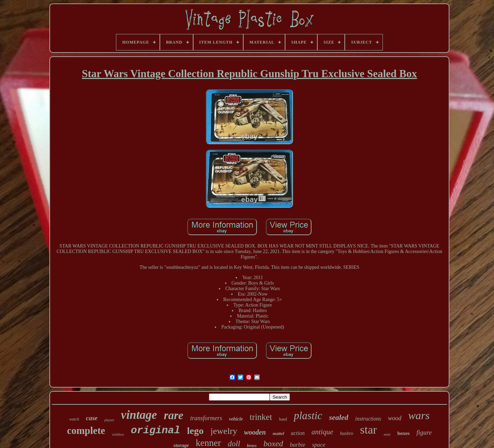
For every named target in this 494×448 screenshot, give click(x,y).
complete (86, 430)
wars (419, 415)
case (92, 418)
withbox (118, 434)
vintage (139, 415)
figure (424, 432)
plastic (308, 416)
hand (283, 419)
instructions (368, 419)
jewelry (224, 431)
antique (322, 432)
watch (74, 419)
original (155, 430)
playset (109, 420)
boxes (403, 433)
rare (174, 415)
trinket (261, 417)
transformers (206, 418)
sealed (339, 417)
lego (195, 431)
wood (395, 418)
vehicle (236, 419)
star (368, 430)
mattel (278, 433)
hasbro (346, 433)
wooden (255, 432)
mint (387, 434)
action (298, 433)
